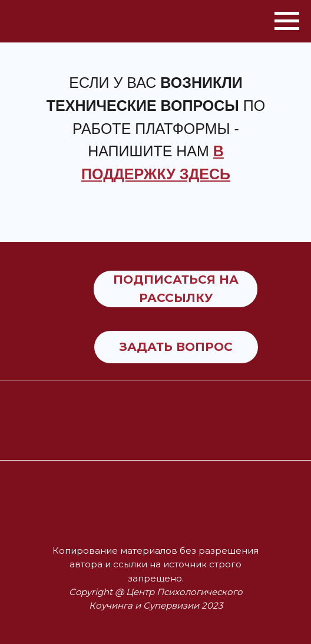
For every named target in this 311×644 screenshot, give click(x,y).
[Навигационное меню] (287, 21)
